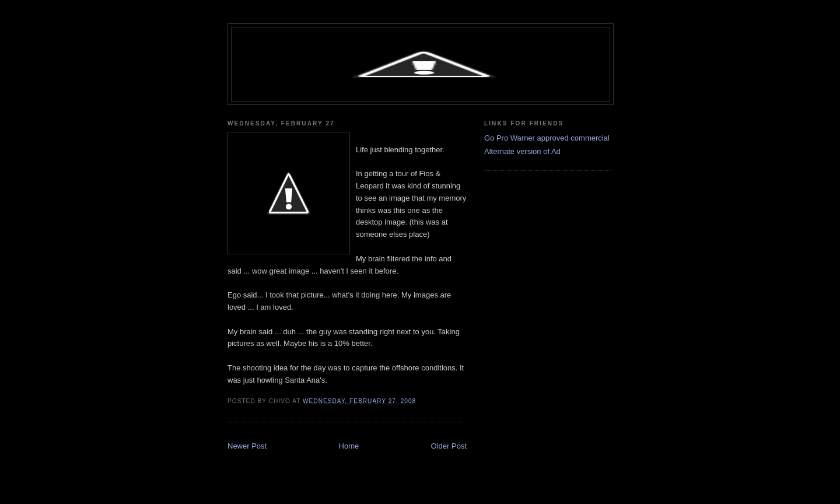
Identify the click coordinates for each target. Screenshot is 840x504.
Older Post (449, 446)
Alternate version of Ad (522, 151)
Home (349, 446)
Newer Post (247, 446)
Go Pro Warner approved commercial (547, 138)
